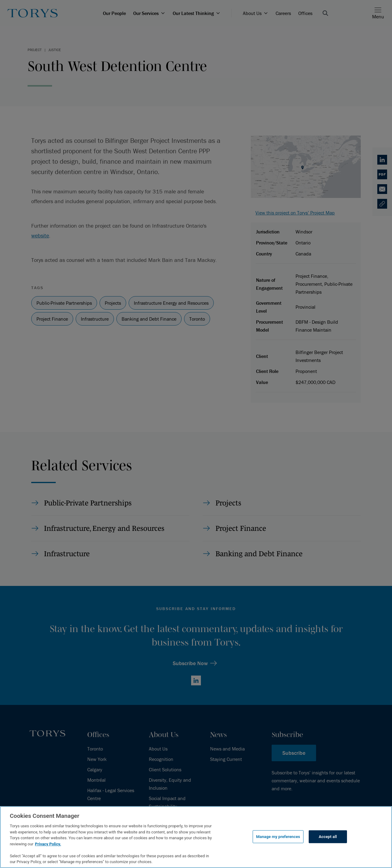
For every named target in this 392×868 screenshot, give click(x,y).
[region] (196, 837)
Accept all (328, 837)
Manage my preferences (278, 837)
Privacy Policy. (48, 844)
